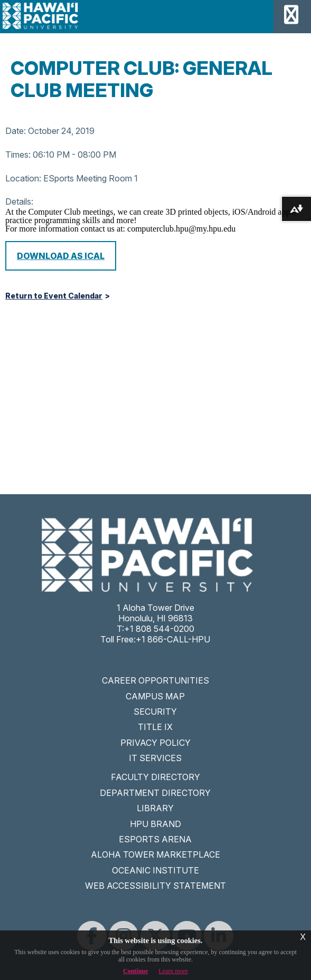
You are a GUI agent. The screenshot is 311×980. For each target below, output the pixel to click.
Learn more (173, 971)
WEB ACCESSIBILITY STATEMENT (155, 886)
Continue (135, 971)
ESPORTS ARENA (155, 839)
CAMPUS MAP (155, 696)
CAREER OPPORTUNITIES (155, 680)
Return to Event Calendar (54, 296)
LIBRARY (155, 808)
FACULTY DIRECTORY (155, 777)
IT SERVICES (155, 758)
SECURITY (155, 712)
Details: (19, 201)
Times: (18, 155)
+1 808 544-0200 (159, 629)
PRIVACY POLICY (155, 743)
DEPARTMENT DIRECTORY (155, 793)
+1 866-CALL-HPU (173, 639)
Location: (23, 178)
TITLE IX (155, 727)
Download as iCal (61, 256)
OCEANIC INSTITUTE (155, 870)
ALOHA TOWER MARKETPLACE (155, 854)
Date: (16, 131)
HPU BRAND (155, 824)
